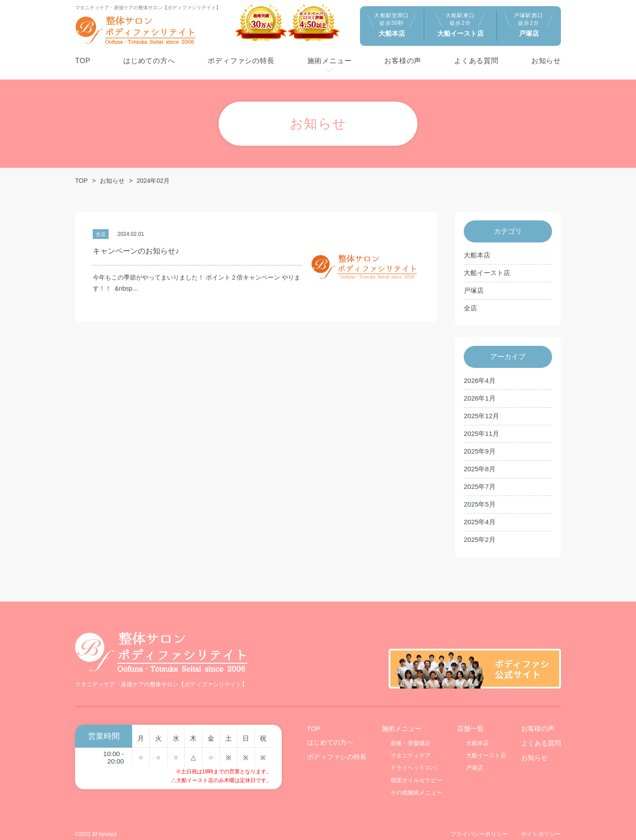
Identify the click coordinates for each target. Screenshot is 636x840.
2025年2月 (480, 539)
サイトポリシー (541, 823)
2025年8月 (480, 469)
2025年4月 (480, 522)
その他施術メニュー (416, 781)
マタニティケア (411, 744)
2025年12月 (481, 416)
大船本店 (477, 255)
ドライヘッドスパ (413, 756)
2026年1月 (480, 398)
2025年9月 (480, 451)
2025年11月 (481, 433)
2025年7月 (480, 486)
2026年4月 (480, 380)
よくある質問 (541, 732)
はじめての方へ (330, 731)
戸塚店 (474, 290)
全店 (470, 308)
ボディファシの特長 (337, 745)
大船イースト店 (487, 273)
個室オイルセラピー (416, 769)
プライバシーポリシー (479, 823)
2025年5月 (480, 504)
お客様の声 (538, 717)
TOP (81, 181)
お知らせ (112, 181)
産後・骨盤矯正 (411, 732)
